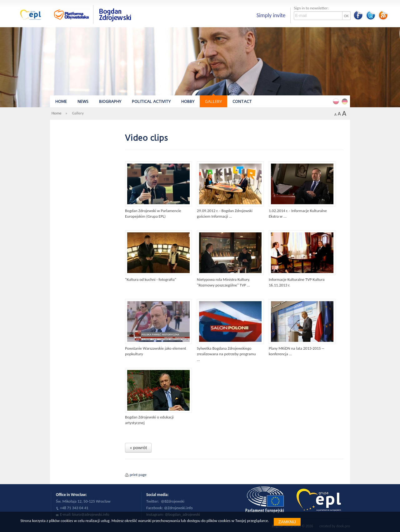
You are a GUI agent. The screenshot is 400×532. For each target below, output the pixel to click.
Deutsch (346, 101)
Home (61, 101)
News (83, 101)
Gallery (213, 101)
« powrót (138, 448)
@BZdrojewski (173, 501)
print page (138, 475)
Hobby (188, 101)
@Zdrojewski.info (178, 508)
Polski (337, 101)
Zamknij (287, 522)
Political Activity (151, 101)
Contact (242, 101)
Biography (110, 101)
